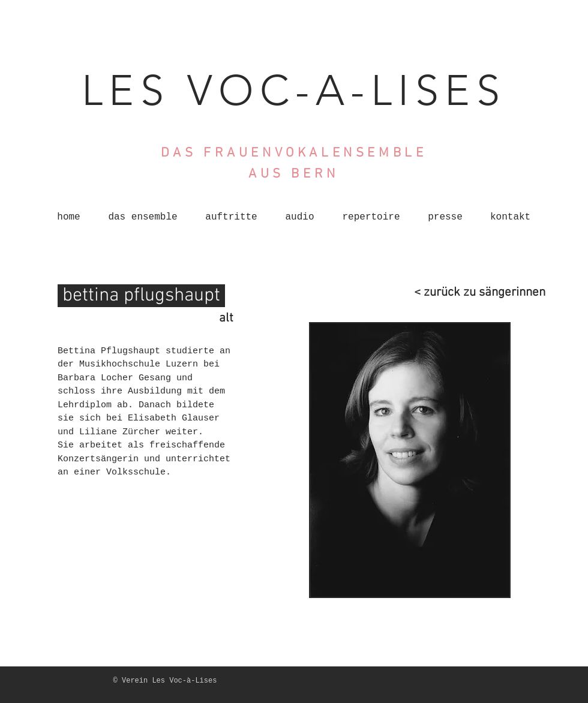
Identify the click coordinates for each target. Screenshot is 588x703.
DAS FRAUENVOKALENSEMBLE (294, 153)
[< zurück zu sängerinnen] (471, 292)
